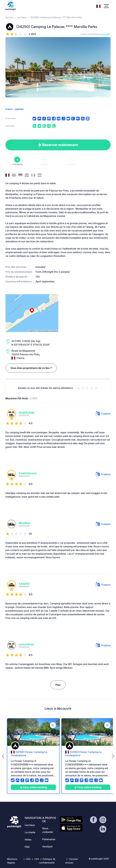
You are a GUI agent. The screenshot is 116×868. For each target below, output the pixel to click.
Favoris (44, 161)
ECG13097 (106, 34)
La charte (30, 832)
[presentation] (10, 67)
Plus (58, 685)
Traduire (103, 414)
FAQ (27, 847)
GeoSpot (47, 847)
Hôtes (28, 840)
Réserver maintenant (58, 145)
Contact (72, 161)
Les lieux (22, 17)
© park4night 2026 (99, 859)
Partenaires (49, 839)
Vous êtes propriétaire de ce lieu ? (31, 368)
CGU (28, 859)
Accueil (9, 17)
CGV (37, 859)
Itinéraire (17, 161)
